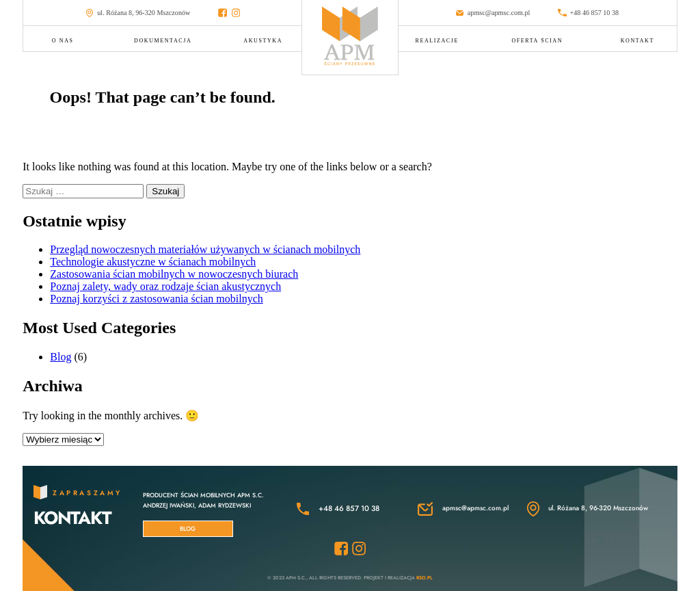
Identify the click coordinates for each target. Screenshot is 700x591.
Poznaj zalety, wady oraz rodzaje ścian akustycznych (165, 286)
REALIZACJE (437, 41)
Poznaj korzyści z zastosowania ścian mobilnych (156, 299)
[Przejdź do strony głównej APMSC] (350, 37)
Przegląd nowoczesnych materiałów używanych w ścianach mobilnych (205, 249)
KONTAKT (637, 41)
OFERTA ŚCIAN (537, 41)
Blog (60, 357)
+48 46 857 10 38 (588, 13)
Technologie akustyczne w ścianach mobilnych (153, 262)
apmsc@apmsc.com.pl (493, 13)
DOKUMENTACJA (163, 41)
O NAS (63, 41)
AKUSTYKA (263, 41)
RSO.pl (425, 578)
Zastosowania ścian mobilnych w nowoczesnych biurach (174, 274)
